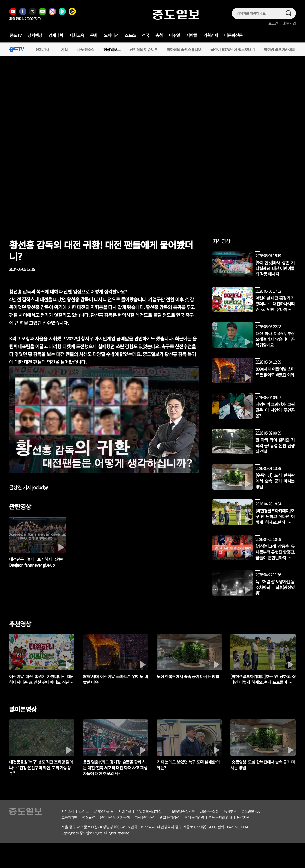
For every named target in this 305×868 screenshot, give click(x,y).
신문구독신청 (209, 811)
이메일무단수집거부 (180, 811)
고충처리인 (69, 817)
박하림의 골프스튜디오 (184, 50)
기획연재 (211, 35)
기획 (64, 50)
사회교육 (77, 35)
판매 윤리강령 (194, 817)
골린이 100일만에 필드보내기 (233, 50)
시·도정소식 (86, 50)
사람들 (192, 35)
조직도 (84, 811)
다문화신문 (233, 35)
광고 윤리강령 (169, 817)
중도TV (16, 35)
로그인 (273, 23)
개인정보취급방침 (149, 811)
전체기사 (42, 50)
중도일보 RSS (251, 811)
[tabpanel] (42, 748)
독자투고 (230, 811)
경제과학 (56, 35)
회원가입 (289, 23)
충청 (159, 35)
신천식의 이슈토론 (144, 50)
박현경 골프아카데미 (279, 50)
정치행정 (35, 35)
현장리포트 (112, 50)
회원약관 (125, 811)
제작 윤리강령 (145, 817)
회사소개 (68, 811)
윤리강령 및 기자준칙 (115, 817)
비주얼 (174, 35)
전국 (145, 35)
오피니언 (111, 35)
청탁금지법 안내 (220, 817)
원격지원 (243, 817)
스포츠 (130, 35)
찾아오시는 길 (103, 811)
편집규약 (88, 817)
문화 (94, 35)
